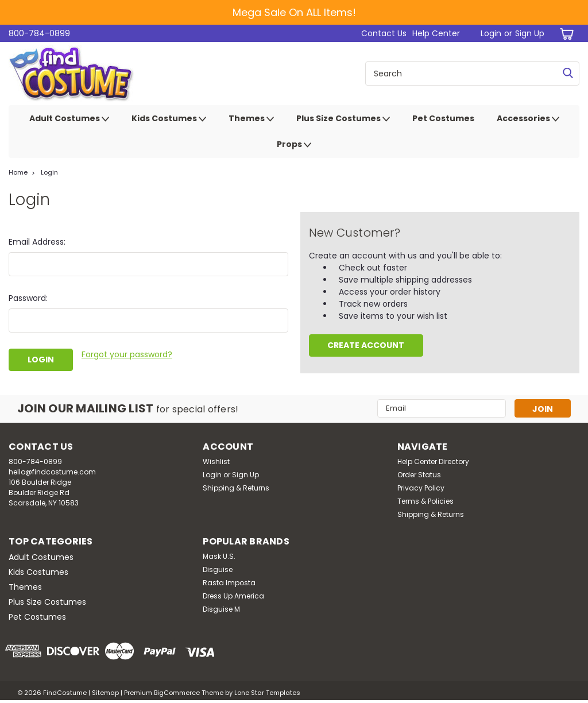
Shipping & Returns (236, 487)
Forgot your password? (127, 354)
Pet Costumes (443, 118)
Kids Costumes (169, 119)
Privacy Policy (421, 487)
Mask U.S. (219, 555)
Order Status (419, 474)
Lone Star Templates (267, 692)
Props (294, 145)
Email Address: (37, 242)
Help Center (436, 33)
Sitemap (105, 692)
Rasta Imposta (229, 582)
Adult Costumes (69, 119)
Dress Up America (233, 595)
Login (491, 33)
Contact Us (384, 33)
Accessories (528, 119)
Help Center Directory (433, 460)
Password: (28, 298)
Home (18, 172)
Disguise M (221, 608)
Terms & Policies (425, 500)
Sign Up (530, 33)
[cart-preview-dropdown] (565, 34)
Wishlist (216, 460)
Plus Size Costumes (343, 119)
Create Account (366, 345)
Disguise (218, 568)
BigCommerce (177, 692)
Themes (251, 119)
